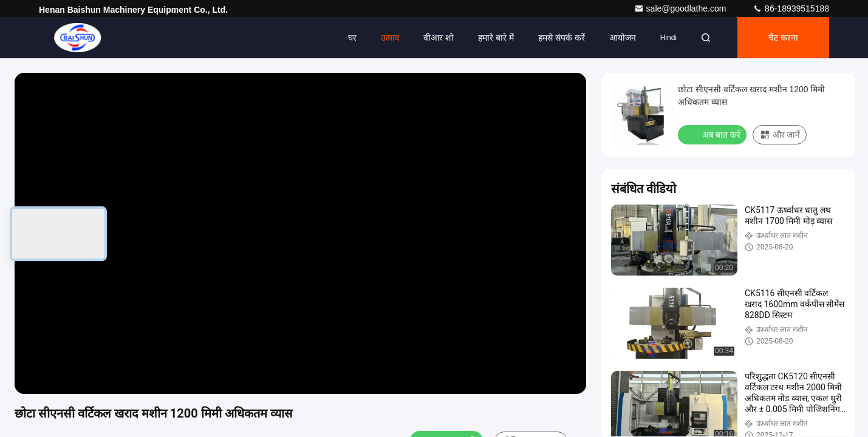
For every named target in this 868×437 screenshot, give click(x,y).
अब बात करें (713, 134)
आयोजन (623, 38)
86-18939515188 (791, 8)
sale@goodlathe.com (682, 8)
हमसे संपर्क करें (562, 38)
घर (352, 38)
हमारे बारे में (496, 38)
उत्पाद (390, 38)
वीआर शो (439, 38)
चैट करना (783, 38)
